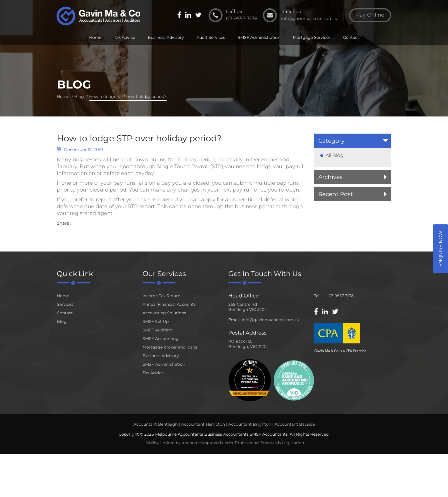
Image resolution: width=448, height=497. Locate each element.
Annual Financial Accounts (169, 304)
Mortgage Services (312, 38)
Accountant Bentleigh (156, 424)
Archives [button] (330, 177)
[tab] (353, 141)
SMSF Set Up (156, 321)
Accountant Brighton (250, 424)
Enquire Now (440, 249)
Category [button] (331, 141)
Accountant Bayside (295, 424)
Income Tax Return (161, 296)
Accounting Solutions (164, 313)
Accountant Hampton (203, 424)
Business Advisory (166, 38)
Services (65, 304)
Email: (234, 320)
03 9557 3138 (341, 296)
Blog (79, 96)
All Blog (335, 155)
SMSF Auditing (158, 330)
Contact (351, 38)
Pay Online (370, 15)
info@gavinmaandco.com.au (270, 320)
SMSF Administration (259, 38)
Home (95, 38)
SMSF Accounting (161, 339)
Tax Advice (125, 38)
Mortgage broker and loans (170, 347)
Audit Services (211, 38)
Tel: (317, 296)
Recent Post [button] (336, 194)
